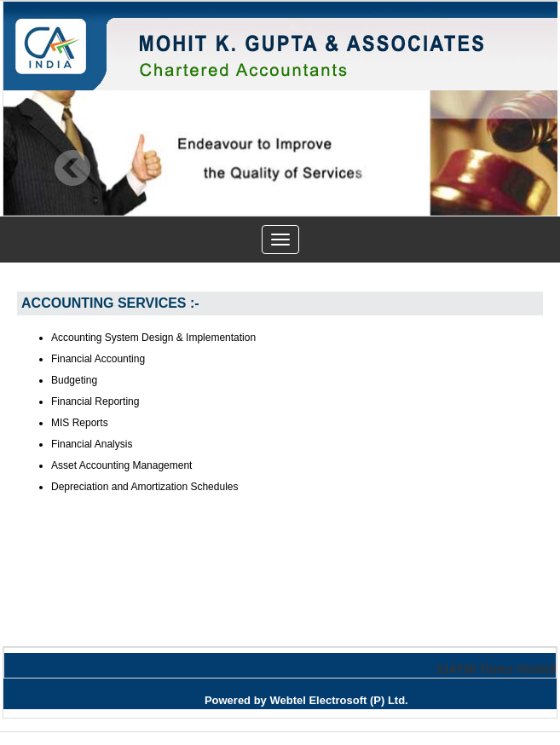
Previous (73, 168)
